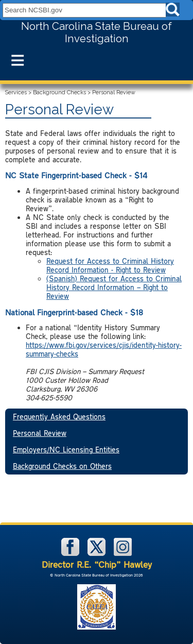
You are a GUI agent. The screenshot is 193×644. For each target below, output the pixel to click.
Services (16, 92)
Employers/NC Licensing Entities (66, 450)
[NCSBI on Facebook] (71, 554)
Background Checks (59, 92)
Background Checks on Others (62, 466)
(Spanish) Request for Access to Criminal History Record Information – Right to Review (114, 287)
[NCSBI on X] (98, 554)
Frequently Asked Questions (59, 417)
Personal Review (40, 433)
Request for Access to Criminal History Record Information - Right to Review (110, 265)
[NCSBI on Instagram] (123, 554)
